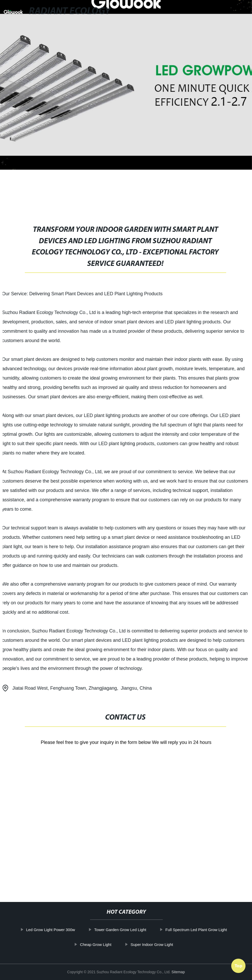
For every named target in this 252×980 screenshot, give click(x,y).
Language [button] (234, 11)
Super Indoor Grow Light (164, 944)
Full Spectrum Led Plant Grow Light (208, 930)
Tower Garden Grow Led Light (132, 930)
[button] (194, 12)
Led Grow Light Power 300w (62, 930)
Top (238, 964)
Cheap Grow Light (107, 944)
